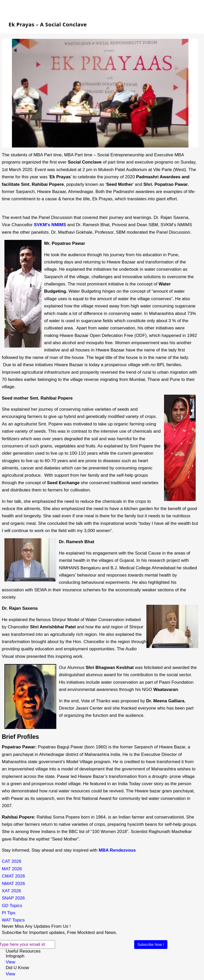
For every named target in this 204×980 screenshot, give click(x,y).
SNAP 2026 (13, 898)
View (11, 962)
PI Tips (9, 913)
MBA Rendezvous (118, 850)
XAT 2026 (11, 891)
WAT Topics (13, 920)
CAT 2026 (12, 861)
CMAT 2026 (13, 876)
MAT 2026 (12, 869)
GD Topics (12, 906)
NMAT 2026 (13, 884)
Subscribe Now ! (151, 945)
